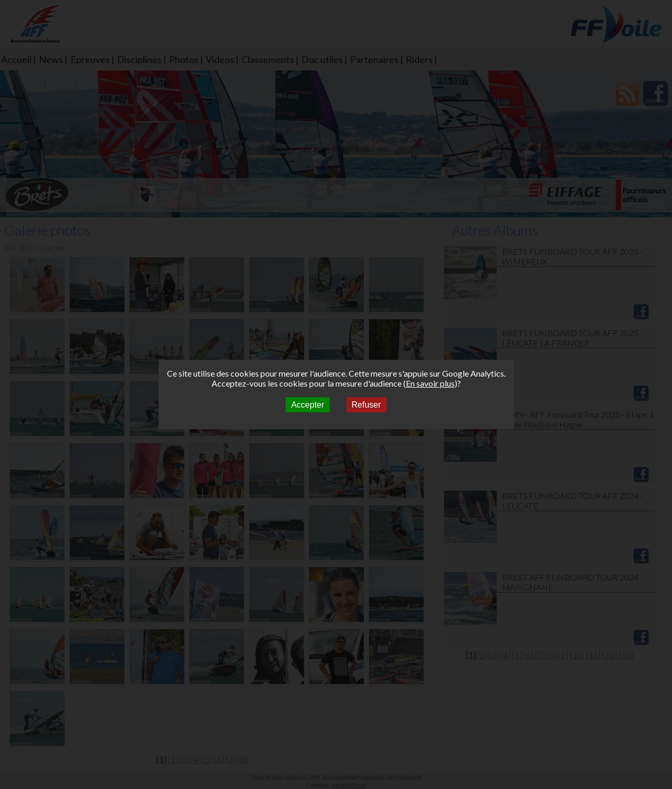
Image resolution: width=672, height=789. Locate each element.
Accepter (307, 405)
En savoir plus (430, 383)
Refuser (366, 405)
